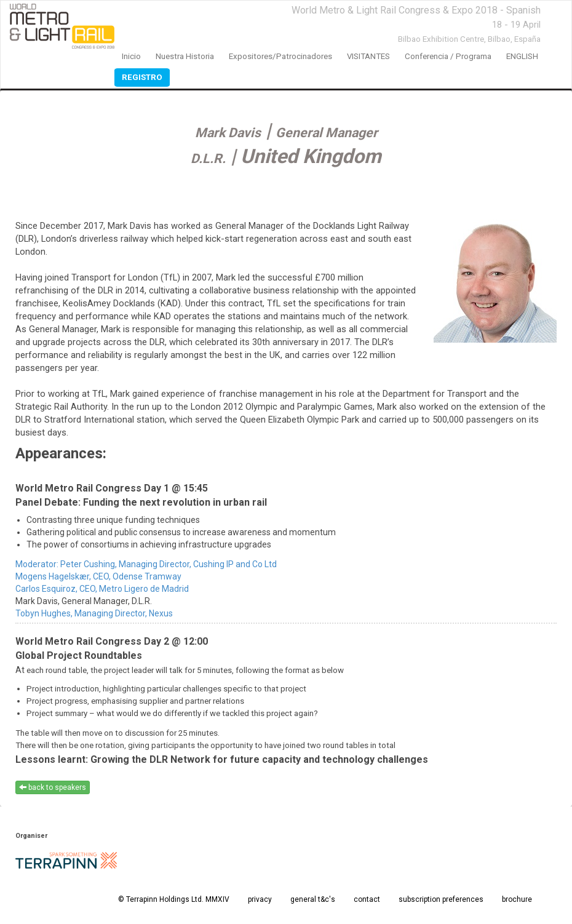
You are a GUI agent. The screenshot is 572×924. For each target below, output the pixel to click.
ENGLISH (522, 56)
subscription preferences (441, 899)
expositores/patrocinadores (280, 56)
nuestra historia (185, 56)
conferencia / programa (448, 56)
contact (367, 899)
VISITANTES (368, 56)
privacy (260, 899)
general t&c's (313, 899)
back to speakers (53, 787)
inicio (131, 56)
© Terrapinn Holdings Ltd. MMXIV (174, 899)
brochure (517, 899)
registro (142, 77)
